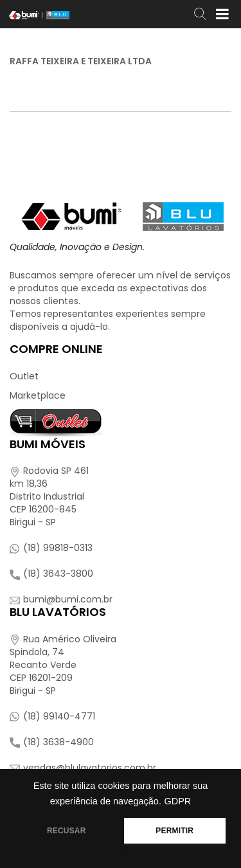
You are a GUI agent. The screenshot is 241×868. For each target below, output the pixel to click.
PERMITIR (174, 831)
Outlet (24, 376)
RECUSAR (67, 831)
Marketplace (38, 395)
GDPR (177, 801)
